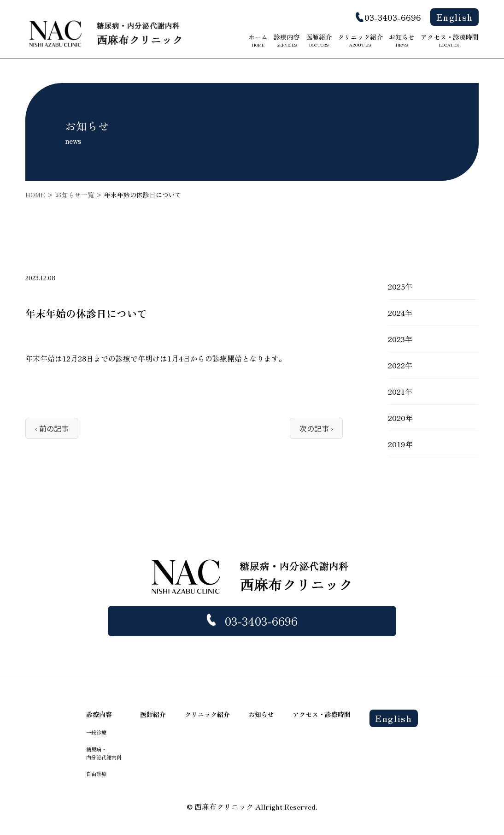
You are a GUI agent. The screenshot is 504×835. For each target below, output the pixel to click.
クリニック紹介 (360, 40)
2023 (396, 339)
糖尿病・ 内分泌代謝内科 (104, 753)
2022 (396, 365)
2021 (396, 391)
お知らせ (402, 40)
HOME (35, 195)
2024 (396, 313)
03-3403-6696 (393, 17)
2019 (397, 444)
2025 (396, 286)
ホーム (258, 40)
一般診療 (96, 732)
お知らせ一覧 (75, 195)
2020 (397, 418)
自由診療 (96, 774)
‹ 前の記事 (52, 428)
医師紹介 (319, 40)
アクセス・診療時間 (450, 40)
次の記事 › (316, 428)
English (455, 17)
